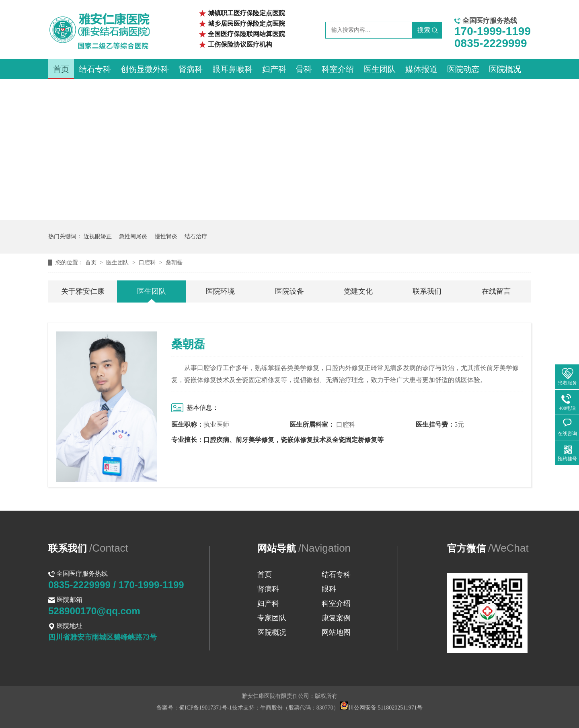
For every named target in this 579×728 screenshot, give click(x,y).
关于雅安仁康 (83, 291)
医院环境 (220, 291)
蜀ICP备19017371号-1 (205, 708)
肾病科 (191, 69)
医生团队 (380, 69)
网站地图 (336, 632)
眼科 (329, 589)
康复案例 (336, 618)
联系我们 (427, 291)
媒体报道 (421, 69)
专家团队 (272, 618)
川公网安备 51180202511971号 (381, 708)
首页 (61, 69)
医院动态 (463, 69)
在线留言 (496, 291)
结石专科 (95, 69)
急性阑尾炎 (133, 236)
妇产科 (274, 69)
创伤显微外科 (145, 69)
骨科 (304, 69)
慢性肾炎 (166, 236)
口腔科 (148, 263)
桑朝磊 (174, 263)
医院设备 (289, 291)
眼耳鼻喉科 (232, 69)
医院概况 (505, 69)
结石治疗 (196, 236)
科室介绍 (338, 69)
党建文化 (358, 291)
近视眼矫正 (98, 236)
